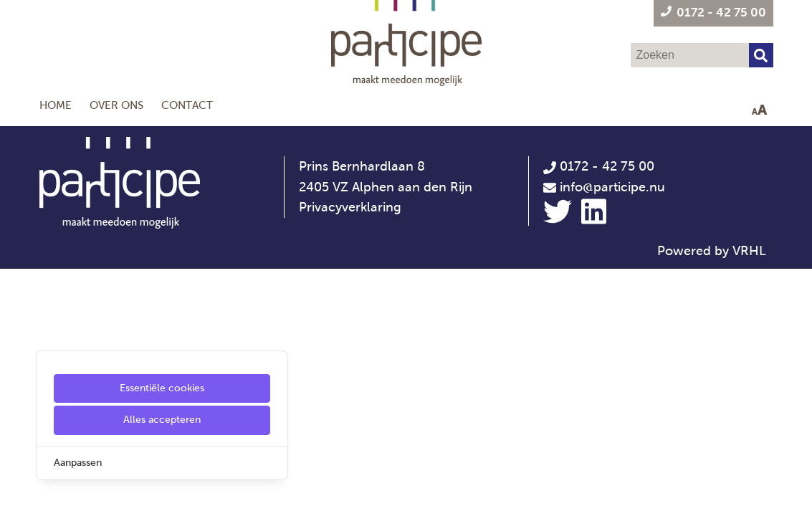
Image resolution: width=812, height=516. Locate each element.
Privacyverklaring (350, 207)
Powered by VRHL (712, 251)
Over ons (116, 105)
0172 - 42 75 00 (599, 166)
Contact (187, 105)
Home (56, 105)
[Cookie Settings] (16, 495)
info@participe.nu (612, 187)
